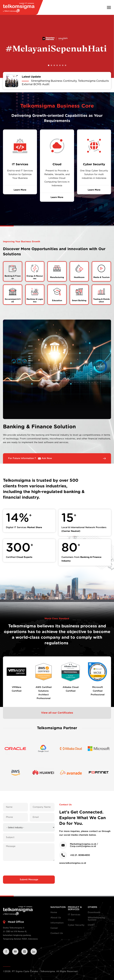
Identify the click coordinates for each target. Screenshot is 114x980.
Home (54, 912)
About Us (56, 918)
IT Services (74, 915)
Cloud (71, 920)
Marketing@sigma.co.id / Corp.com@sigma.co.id (84, 845)
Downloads (94, 912)
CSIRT (91, 925)
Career (54, 928)
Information (57, 923)
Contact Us (57, 933)
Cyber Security (76, 925)
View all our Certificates (57, 713)
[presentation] (29, 868)
